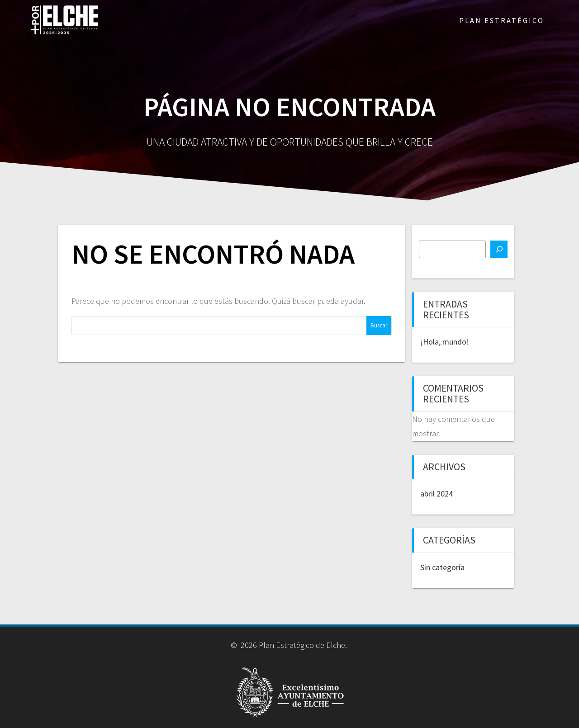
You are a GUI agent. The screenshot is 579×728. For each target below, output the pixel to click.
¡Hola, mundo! (445, 342)
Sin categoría (442, 567)
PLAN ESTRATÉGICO (502, 20)
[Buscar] (499, 249)
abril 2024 (437, 494)
